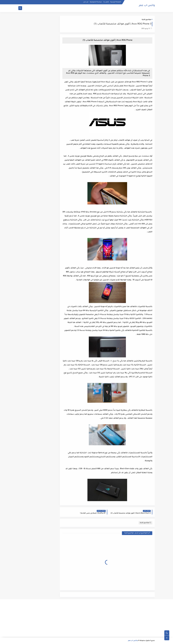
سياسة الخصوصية (96, 2)
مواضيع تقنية (146, 20)
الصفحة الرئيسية (116, 2)
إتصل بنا (106, 2)
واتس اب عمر (147, 6)
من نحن (86, 2)
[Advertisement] (133, 618)
